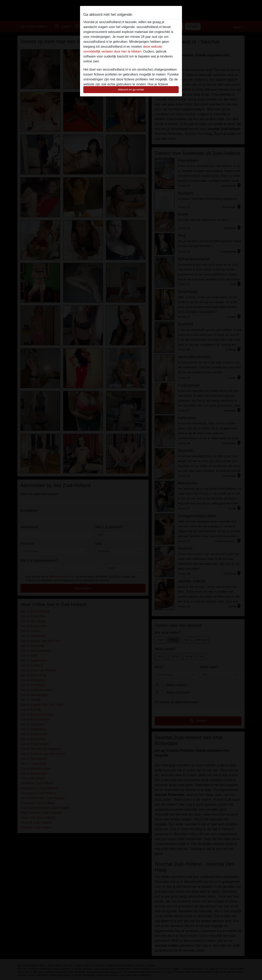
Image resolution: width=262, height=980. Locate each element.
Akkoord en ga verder (131, 90)
